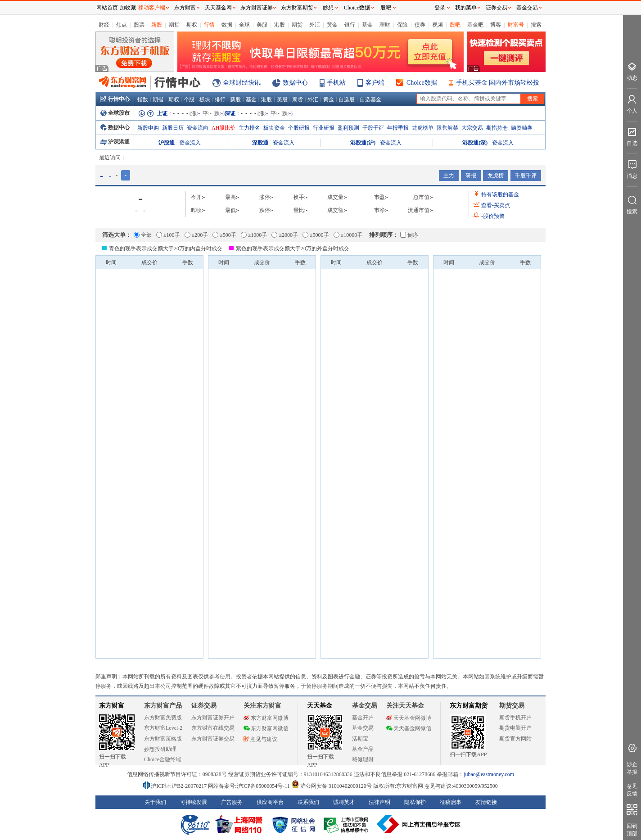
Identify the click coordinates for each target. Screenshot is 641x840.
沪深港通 (115, 142)
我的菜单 (466, 8)
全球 (244, 25)
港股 (280, 25)
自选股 (347, 99)
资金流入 (190, 143)
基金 (367, 25)
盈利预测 (348, 128)
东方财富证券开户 (213, 718)
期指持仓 (497, 128)
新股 (157, 25)
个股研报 (299, 128)
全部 (143, 235)
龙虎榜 (496, 176)
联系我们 (308, 802)
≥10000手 (348, 235)
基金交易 (363, 728)
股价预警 (493, 216)
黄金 (332, 25)
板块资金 (274, 128)
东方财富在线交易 (213, 728)
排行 (220, 99)
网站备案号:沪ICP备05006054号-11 (250, 786)
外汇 (315, 25)
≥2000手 (285, 235)
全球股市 (115, 113)
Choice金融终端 (163, 759)
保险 (402, 25)
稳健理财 (363, 759)
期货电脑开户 (515, 728)
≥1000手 (254, 235)
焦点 (122, 25)
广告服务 (232, 802)
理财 (385, 25)
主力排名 (249, 128)
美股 (262, 25)
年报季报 (398, 128)
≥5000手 (316, 235)
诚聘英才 (344, 802)
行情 (209, 25)
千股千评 (373, 128)
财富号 (516, 25)
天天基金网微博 (409, 718)
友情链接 (486, 802)
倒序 (409, 235)
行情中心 (115, 99)
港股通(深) (475, 143)
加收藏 (128, 8)
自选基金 (370, 99)
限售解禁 (447, 128)
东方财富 (112, 706)
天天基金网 (218, 8)
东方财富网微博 (266, 718)
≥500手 (224, 235)
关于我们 (155, 802)
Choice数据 (422, 83)
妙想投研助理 (160, 749)
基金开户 (363, 718)
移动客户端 (152, 8)
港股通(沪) (363, 143)
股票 (139, 25)
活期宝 (360, 739)
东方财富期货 (469, 706)
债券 (420, 25)
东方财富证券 (257, 8)
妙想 (328, 8)
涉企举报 (632, 768)
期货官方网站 (515, 739)
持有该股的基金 (500, 194)
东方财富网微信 (266, 728)
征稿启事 (451, 802)
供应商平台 (270, 802)
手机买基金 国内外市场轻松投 (498, 83)
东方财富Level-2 (163, 728)
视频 (438, 25)
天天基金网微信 (409, 728)
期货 (297, 25)
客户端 (375, 83)
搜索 (536, 25)
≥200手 (196, 235)
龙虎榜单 (423, 128)
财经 (104, 25)
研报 (471, 176)
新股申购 (148, 128)
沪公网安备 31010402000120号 (332, 786)
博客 (496, 25)
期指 (174, 25)
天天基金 (320, 706)
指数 (143, 99)
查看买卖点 (496, 205)
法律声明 (379, 802)
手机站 (336, 83)
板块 (205, 99)
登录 (440, 8)
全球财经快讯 (242, 83)
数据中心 (295, 83)
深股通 (260, 143)
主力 (449, 176)
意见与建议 (260, 739)
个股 (189, 99)
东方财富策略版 (163, 739)
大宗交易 (472, 128)
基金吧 (475, 25)
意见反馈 (632, 790)
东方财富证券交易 (213, 739)
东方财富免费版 (163, 718)
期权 (192, 25)
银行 (350, 25)
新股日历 (173, 128)
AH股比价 (223, 128)
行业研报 (324, 128)
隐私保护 (415, 802)
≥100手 (168, 235)
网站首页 (107, 8)
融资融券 (522, 128)
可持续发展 (194, 802)
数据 (227, 25)
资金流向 (198, 128)
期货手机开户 (515, 718)
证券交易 (497, 8)
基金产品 (363, 749)
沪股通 (167, 143)
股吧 (455, 25)
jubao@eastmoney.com (489, 774)
